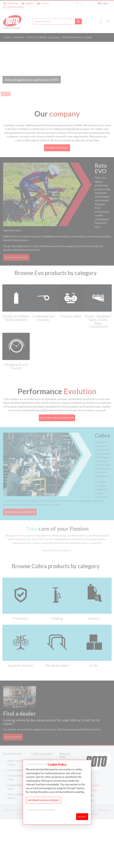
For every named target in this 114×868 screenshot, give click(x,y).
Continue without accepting (39, 764)
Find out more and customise (41, 810)
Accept (82, 817)
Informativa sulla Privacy (44, 800)
